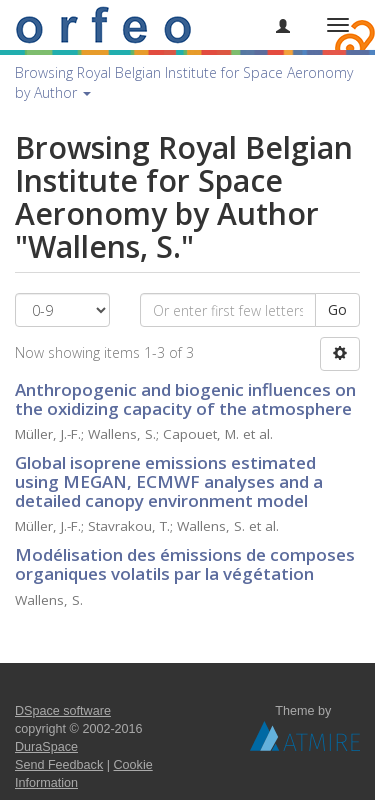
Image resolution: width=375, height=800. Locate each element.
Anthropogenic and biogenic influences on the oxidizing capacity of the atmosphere (185, 399)
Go (337, 309)
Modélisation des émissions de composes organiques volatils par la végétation (185, 564)
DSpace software (63, 711)
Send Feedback (59, 765)
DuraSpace (46, 747)
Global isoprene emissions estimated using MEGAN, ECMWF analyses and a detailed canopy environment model (169, 481)
